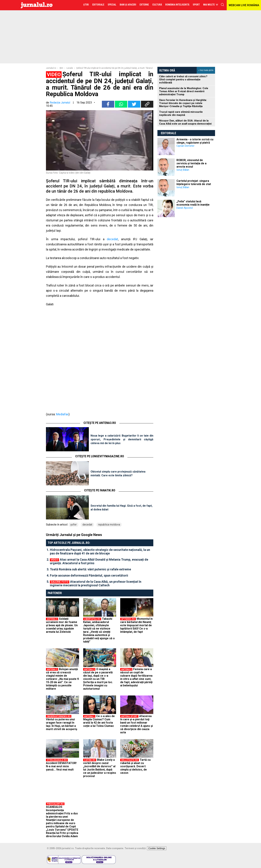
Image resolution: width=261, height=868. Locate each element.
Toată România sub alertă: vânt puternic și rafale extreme (90, 569)
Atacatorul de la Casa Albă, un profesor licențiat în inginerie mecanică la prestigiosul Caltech (96, 583)
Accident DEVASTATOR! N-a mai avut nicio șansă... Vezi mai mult (61, 766)
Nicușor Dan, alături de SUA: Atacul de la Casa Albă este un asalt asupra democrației (185, 122)
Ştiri (61, 68)
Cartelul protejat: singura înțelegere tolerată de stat (194, 182)
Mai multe (209, 5)
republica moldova (109, 525)
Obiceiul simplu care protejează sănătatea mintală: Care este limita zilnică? (118, 473)
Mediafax (62, 414)
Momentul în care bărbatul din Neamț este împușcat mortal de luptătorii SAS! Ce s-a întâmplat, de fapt (136, 625)
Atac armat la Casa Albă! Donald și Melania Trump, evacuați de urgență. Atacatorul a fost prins (99, 561)
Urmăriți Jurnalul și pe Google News (74, 535)
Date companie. (115, 848)
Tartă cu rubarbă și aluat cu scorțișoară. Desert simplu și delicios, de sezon (135, 766)
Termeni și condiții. (135, 848)
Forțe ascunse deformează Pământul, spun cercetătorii (89, 575)
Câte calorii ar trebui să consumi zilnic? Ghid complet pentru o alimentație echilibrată (183, 80)
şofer (73, 525)
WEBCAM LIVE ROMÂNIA (244, 5)
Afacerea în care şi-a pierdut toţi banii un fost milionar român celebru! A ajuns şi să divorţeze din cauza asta (137, 724)
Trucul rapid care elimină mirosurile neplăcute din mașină (181, 113)
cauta (222, 5)
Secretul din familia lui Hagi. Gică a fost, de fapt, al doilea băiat (121, 508)
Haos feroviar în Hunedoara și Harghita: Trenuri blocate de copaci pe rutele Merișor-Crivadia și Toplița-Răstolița (183, 103)
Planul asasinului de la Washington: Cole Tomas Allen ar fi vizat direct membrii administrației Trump (184, 91)
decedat (112, 239)
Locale (70, 68)
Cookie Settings (157, 848)
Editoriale (168, 133)
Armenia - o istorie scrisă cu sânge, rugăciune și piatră (195, 141)
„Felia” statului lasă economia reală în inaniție (193, 203)
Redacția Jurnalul (60, 103)
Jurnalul (37, 5)
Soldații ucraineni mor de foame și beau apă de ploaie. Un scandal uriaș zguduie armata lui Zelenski (62, 625)
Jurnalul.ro (51, 68)
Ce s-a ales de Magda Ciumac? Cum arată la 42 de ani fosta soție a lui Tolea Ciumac (99, 721)
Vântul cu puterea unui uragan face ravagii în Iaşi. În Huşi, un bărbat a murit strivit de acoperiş (62, 724)
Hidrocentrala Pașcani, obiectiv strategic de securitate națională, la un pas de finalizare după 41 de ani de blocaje (100, 552)
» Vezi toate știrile (206, 70)
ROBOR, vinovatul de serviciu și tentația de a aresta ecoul (191, 163)
